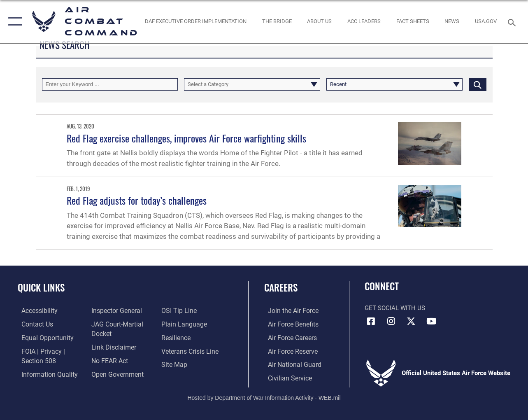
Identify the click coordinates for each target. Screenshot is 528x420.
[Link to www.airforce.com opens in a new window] (289, 311)
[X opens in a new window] (411, 321)
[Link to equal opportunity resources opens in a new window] (42, 337)
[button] (13, 22)
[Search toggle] (513, 22)
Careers (281, 288)
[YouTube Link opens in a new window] (431, 321)
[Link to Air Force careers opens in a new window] (288, 337)
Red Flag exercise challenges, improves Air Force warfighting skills (186, 138)
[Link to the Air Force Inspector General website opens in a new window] (114, 311)
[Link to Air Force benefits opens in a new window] (289, 324)
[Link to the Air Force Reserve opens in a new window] (288, 350)
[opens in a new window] (486, 21)
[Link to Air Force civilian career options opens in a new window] (285, 377)
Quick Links (41, 288)
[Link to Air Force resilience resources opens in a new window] (177, 337)
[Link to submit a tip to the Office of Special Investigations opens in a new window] (179, 311)
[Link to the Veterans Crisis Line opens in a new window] (190, 350)
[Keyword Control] (110, 84)
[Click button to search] (478, 84)
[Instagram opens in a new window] (391, 321)
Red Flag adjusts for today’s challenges (137, 200)
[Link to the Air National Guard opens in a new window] (290, 364)
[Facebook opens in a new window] (371, 321)
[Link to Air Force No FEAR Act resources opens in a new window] (108, 360)
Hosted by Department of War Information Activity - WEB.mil (264, 396)
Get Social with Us (395, 308)
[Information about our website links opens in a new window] (112, 347)
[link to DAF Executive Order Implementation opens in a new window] (196, 21)
